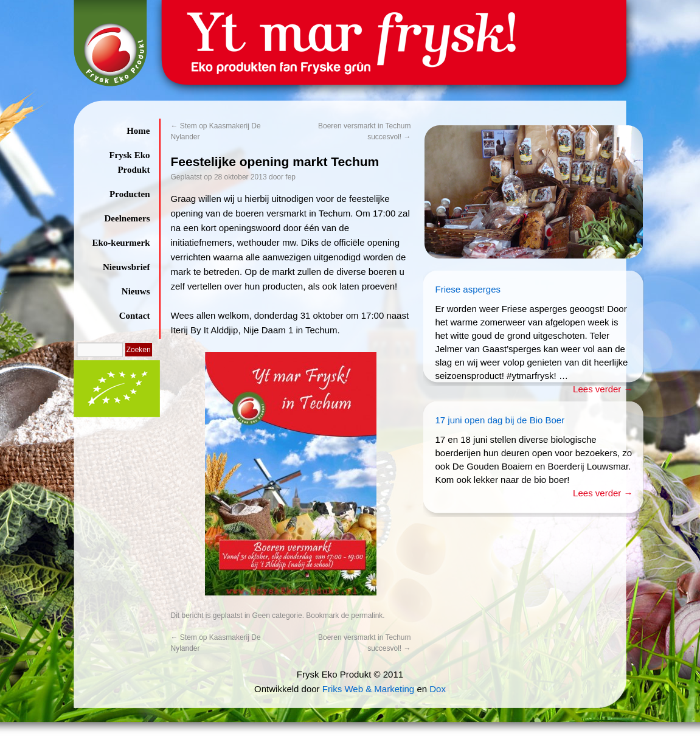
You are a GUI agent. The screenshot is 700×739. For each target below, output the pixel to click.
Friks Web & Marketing (368, 689)
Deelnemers (127, 218)
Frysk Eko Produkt (129, 162)
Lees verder (603, 389)
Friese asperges (468, 289)
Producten (130, 194)
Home (138, 131)
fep (290, 177)
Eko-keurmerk (121, 243)
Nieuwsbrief (126, 267)
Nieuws (136, 291)
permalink (367, 616)
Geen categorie (277, 616)
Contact (135, 316)
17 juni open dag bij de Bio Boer (500, 420)
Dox (438, 689)
